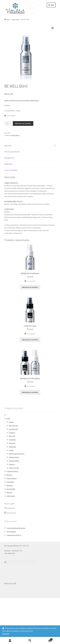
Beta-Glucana (13, 451)
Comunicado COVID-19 (14, 560)
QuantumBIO (11, 514)
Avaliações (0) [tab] (9, 158)
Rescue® (9, 518)
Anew (8, 444)
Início (8, 19)
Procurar (30, 640)
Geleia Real (13, 472)
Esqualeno (12, 465)
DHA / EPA (12, 461)
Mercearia (10, 511)
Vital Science (15, 19)
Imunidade (10, 507)
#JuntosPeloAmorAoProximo (16, 553)
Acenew (11, 447)
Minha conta (10, 640)
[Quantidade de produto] (8, 124)
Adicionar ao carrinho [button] (30, 296)
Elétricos (10, 500)
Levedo (11, 476)
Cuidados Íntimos (12, 497)
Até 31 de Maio (11, 557)
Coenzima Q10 (14, 454)
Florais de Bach (12, 504)
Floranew (12, 468)
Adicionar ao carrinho (23, 123)
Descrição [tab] (8, 146)
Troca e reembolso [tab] (11, 170)
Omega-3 (12, 490)
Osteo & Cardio (14, 493)
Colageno (12, 458)
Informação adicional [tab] (12, 152)
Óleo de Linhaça (14, 483)
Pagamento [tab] (9, 164)
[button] (53, 28)
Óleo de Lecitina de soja (17, 479)
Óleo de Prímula (14, 486)
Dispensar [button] (6, 634)
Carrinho (46, 639)
